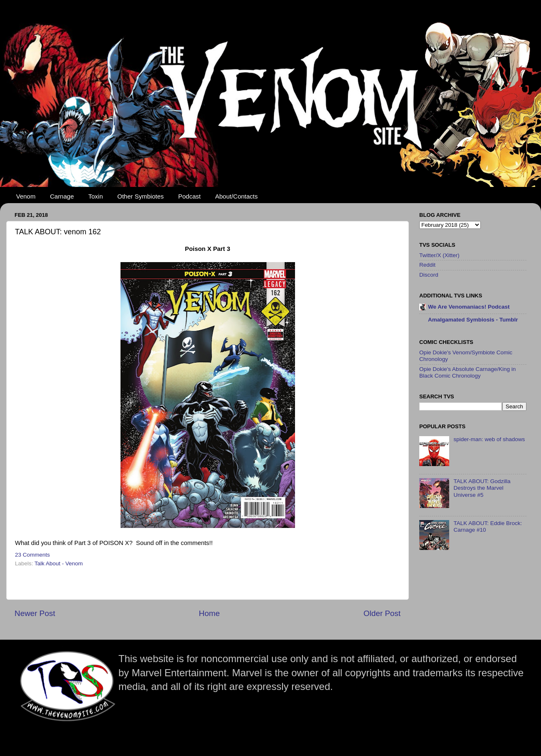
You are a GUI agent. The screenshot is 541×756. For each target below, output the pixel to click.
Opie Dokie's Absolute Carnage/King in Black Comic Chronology (467, 372)
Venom (26, 196)
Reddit (427, 265)
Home (209, 613)
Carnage (62, 196)
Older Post (382, 613)
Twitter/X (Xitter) (439, 255)
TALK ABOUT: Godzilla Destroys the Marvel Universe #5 (482, 488)
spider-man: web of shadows (489, 439)
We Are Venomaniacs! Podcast (469, 307)
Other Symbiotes (140, 196)
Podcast (189, 196)
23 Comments (32, 555)
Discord (429, 275)
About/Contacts (237, 196)
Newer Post (35, 613)
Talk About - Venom (59, 563)
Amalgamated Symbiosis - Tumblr (473, 320)
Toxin (96, 196)
